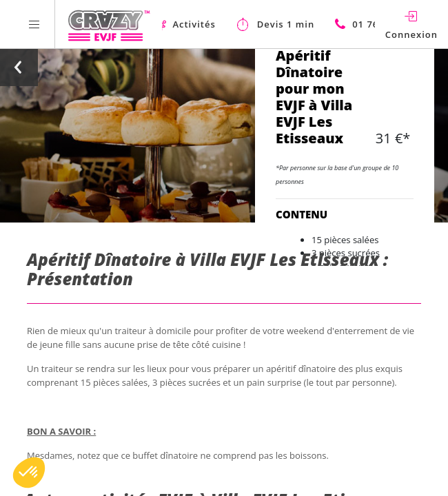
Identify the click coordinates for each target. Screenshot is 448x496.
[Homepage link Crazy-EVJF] (109, 24)
